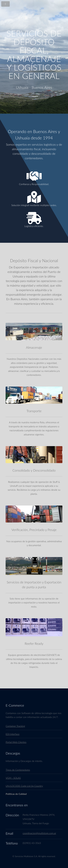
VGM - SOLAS (13, 778)
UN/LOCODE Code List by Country (24, 786)
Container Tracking (15, 726)
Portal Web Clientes (16, 742)
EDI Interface (12, 734)
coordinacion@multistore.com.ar (39, 833)
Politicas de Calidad (16, 794)
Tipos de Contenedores (18, 770)
